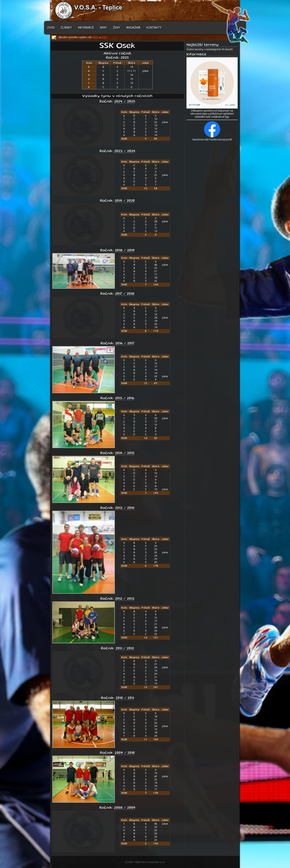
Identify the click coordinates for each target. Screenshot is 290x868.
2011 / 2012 (125, 649)
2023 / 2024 (125, 151)
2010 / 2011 (125, 698)
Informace (86, 28)
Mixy (104, 28)
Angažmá (133, 28)
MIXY (96, 37)
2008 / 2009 (125, 808)
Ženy (117, 28)
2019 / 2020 (125, 201)
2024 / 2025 (125, 102)
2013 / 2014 (125, 508)
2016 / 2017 (125, 344)
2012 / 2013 (125, 599)
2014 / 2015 (125, 453)
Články (66, 28)
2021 (131, 862)
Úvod (51, 28)
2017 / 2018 (125, 294)
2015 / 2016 (125, 398)
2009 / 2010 (125, 753)
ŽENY (104, 37)
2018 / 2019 (125, 251)
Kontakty (154, 28)
